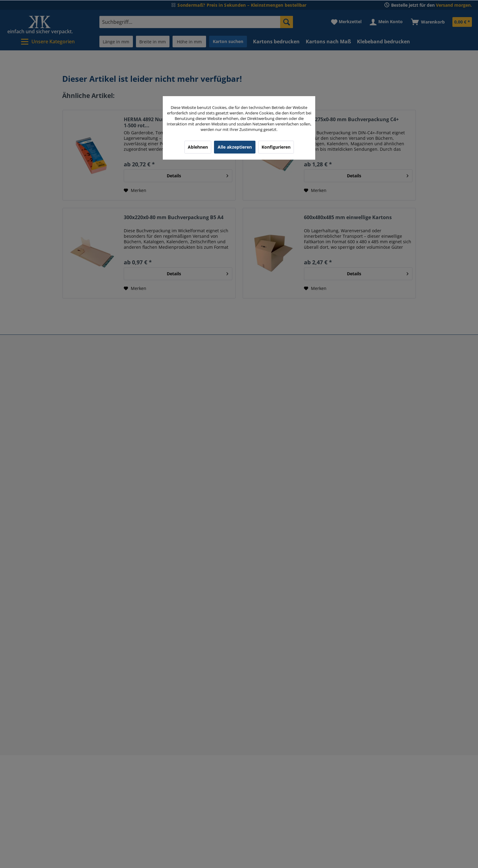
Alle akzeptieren (235, 147)
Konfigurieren (276, 147)
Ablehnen (198, 147)
